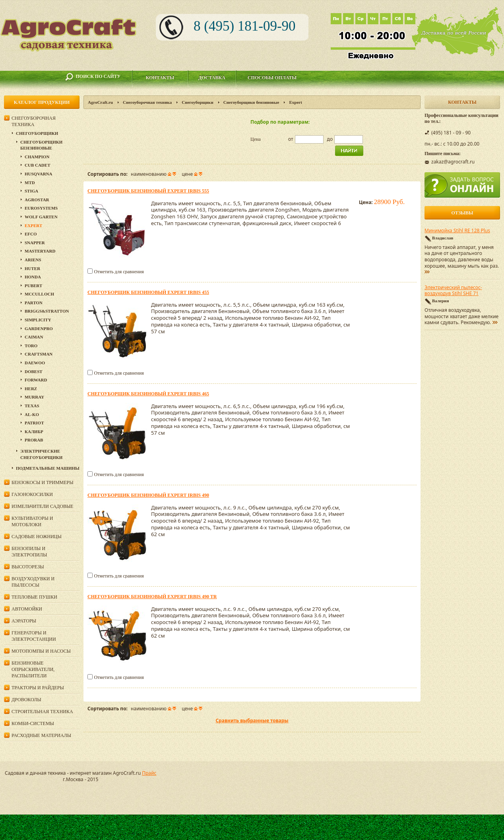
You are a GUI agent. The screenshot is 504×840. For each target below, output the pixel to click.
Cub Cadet (37, 165)
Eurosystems (41, 208)
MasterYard (40, 251)
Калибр (34, 432)
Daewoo (35, 363)
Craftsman (39, 354)
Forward (36, 380)
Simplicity (38, 320)
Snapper (35, 243)
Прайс (149, 773)
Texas (32, 406)
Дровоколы (26, 700)
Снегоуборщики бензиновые (251, 102)
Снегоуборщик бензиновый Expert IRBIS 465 (148, 394)
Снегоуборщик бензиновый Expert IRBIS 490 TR (152, 597)
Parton (34, 303)
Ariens (33, 260)
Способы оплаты (272, 78)
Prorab (34, 440)
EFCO (31, 234)
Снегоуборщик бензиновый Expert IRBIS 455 (148, 292)
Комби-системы (33, 723)
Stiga (31, 191)
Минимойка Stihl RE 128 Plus (457, 231)
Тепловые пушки (34, 597)
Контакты (160, 78)
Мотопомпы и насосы (41, 651)
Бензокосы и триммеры (43, 482)
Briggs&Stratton (47, 311)
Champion (37, 157)
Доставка (212, 78)
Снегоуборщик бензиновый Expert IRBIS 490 (148, 495)
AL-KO (32, 414)
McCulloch (39, 294)
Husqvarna (38, 174)
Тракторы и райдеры (38, 688)
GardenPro (39, 329)
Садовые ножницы (37, 537)
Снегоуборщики (198, 102)
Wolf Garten (41, 217)
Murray (34, 397)
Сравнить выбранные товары (252, 720)
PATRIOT (34, 423)
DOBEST (34, 371)
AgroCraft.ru (100, 102)
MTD (30, 183)
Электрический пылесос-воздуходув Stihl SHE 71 (453, 291)
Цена (256, 139)
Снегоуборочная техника (147, 102)
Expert (33, 226)
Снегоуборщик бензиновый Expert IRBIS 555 (148, 191)
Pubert (33, 286)
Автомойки (27, 609)
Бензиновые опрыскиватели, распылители (33, 669)
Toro (31, 346)
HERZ (31, 389)
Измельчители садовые (43, 506)
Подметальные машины (48, 468)
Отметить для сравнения (119, 272)
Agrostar (37, 200)
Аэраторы (24, 621)
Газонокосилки (32, 494)
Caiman (34, 337)
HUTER (32, 268)
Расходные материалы (41, 735)
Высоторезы (28, 567)
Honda (33, 277)
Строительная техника (42, 712)
